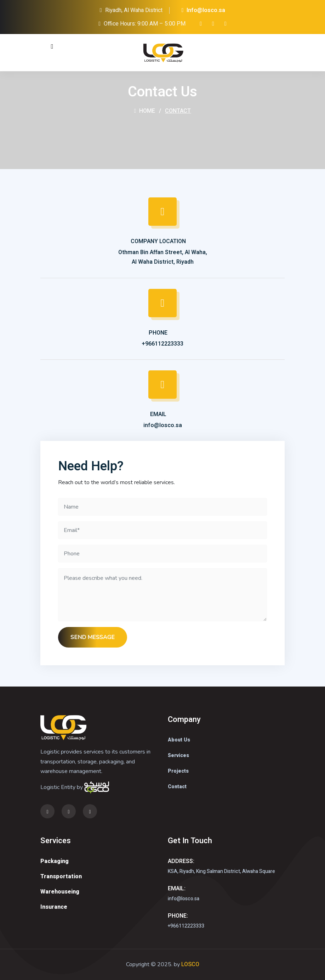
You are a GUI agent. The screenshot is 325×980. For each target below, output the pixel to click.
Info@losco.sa (204, 10)
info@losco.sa (163, 425)
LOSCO (190, 964)
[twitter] (213, 24)
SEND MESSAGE (93, 637)
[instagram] (201, 24)
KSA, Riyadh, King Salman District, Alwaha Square (221, 871)
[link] (226, 24)
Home (145, 111)
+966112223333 (162, 344)
